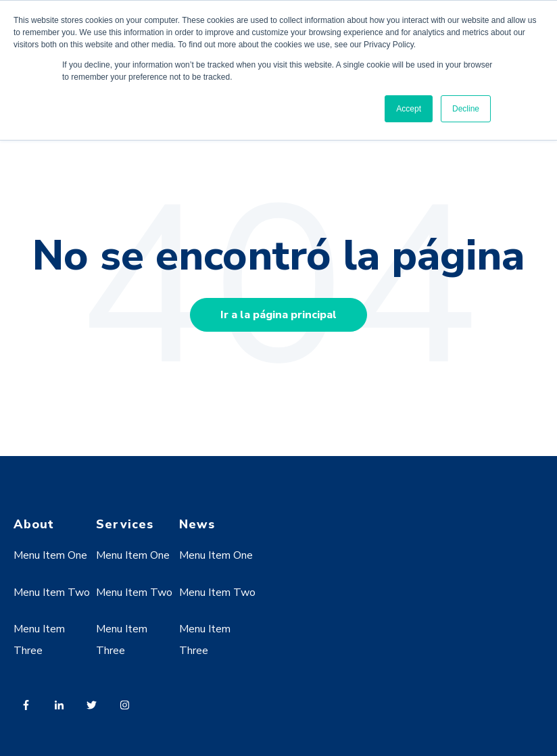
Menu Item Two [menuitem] (52, 593)
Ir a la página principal (278, 315)
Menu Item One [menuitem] (50, 555)
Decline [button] (466, 109)
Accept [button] (409, 109)
